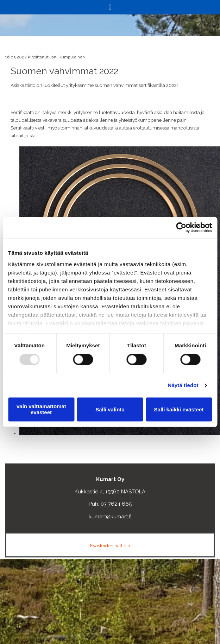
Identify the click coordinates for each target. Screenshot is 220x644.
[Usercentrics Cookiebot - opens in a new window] (181, 227)
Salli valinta (110, 409)
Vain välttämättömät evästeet (41, 410)
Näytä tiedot (183, 385)
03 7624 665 (116, 504)
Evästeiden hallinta (110, 545)
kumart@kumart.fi (110, 517)
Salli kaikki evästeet (179, 409)
